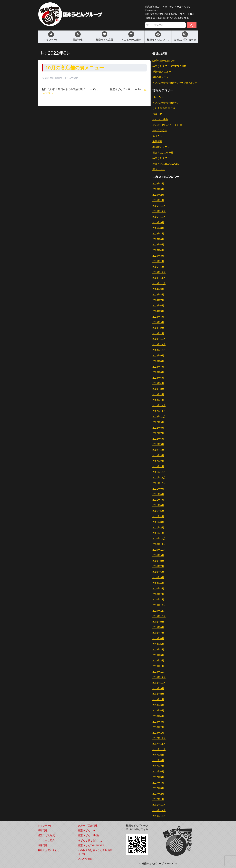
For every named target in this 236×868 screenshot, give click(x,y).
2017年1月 (158, 799)
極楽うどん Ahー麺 (163, 153)
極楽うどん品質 (104, 40)
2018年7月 (158, 699)
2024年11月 (159, 278)
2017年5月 (158, 777)
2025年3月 (158, 256)
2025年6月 (158, 239)
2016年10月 (159, 816)
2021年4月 (158, 516)
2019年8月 (158, 627)
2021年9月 (158, 489)
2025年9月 (158, 222)
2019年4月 (158, 650)
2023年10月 (159, 350)
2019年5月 (158, 644)
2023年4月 (158, 383)
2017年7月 (158, 766)
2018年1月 (158, 733)
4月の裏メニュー (162, 72)
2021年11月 (159, 478)
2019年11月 (159, 611)
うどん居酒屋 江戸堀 (164, 108)
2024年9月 (158, 289)
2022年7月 (158, 433)
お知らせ (157, 114)
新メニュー (159, 136)
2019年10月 (159, 616)
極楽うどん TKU (161, 158)
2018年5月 (158, 711)
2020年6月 (158, 572)
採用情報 (43, 845)
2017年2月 (158, 794)
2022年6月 (158, 439)
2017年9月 (158, 755)
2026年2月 (158, 195)
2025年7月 (158, 234)
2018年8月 (158, 694)
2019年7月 (158, 633)
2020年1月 (158, 600)
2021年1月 (158, 533)
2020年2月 (158, 594)
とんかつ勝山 (85, 859)
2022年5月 (158, 444)
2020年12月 (159, 539)
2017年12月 (159, 738)
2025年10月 (159, 217)
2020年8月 (158, 561)
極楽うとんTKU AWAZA (91, 845)
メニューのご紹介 (131, 40)
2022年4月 (158, 450)
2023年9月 (158, 356)
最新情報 (78, 40)
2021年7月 (158, 500)
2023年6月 (158, 372)
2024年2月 (158, 328)
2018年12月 (159, 672)
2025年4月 (158, 250)
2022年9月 (158, 422)
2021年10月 (159, 483)
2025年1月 (158, 267)
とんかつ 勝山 (160, 119)
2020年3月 (158, 589)
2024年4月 (158, 317)
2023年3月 (158, 389)
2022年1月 (158, 466)
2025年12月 (159, 206)
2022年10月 (159, 417)
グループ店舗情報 (88, 825)
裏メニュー (159, 169)
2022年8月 (158, 428)
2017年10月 (159, 749)
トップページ (51, 40)
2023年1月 (158, 400)
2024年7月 (158, 300)
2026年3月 (158, 189)
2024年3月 (158, 322)
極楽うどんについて (158, 40)
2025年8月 (158, 228)
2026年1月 (158, 200)
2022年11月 (159, 411)
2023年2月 (158, 394)
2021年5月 (158, 511)
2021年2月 (158, 528)
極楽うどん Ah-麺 (88, 835)
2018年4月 (158, 716)
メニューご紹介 (46, 840)
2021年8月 (158, 494)
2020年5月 (158, 577)
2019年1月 (158, 666)
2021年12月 (159, 472)
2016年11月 (159, 810)
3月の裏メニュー (162, 77)
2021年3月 (158, 522)
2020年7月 (158, 566)
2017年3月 (158, 788)
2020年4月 (158, 583)
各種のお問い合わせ (185, 40)
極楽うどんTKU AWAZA (166, 164)
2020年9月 (158, 555)
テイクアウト (160, 130)
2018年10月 (159, 683)
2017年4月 (158, 783)
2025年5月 (158, 245)
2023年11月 (159, 344)
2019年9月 (158, 622)
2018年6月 (158, 705)
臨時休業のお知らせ (163, 61)
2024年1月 (158, 333)
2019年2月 (158, 661)
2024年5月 (158, 311)
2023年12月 (159, 339)
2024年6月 (158, 306)
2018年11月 (159, 677)
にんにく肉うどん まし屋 (167, 125)
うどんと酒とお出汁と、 (166, 103)
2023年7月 (158, 367)
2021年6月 (158, 505)
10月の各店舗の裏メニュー (75, 68)
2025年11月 (159, 211)
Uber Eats (158, 97)
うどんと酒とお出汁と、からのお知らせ (175, 83)
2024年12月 (159, 272)
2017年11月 (159, 744)
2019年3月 (158, 655)
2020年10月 (159, 550)
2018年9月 (158, 688)
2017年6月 (158, 772)
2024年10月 (159, 283)
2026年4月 (158, 184)
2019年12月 (159, 605)
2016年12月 (159, 805)
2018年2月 (158, 727)
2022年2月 (158, 461)
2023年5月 (158, 378)
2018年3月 (158, 722)
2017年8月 (158, 760)
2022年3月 (158, 455)
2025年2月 (158, 261)
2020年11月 (159, 544)
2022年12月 (159, 405)
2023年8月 (158, 361)
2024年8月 (158, 295)
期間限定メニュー (162, 147)
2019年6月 (158, 638)
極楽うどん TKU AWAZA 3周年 (169, 66)
